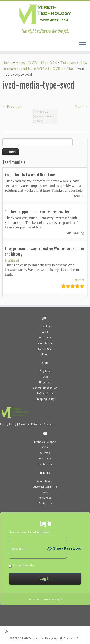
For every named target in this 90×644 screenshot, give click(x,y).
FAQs (45, 377)
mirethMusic (45, 343)
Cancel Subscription (45, 388)
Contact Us (45, 464)
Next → (81, 106)
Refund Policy (45, 393)
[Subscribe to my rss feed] (8, 631)
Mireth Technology (31, 638)
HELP (45, 434)
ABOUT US (45, 473)
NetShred (12, 260)
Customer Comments (45, 487)
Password (16, 549)
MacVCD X (45, 338)
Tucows (79, 280)
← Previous (12, 106)
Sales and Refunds (30, 424)
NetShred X (45, 349)
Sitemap (45, 453)
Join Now (34, 599)
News (45, 492)
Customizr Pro (72, 638)
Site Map (49, 424)
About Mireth (45, 481)
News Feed (45, 498)
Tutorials (68, 62)
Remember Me (21, 565)
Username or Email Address (29, 532)
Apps (20, 62)
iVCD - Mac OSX (43, 62)
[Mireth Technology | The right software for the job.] (45, 15)
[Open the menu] (82, 43)
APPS (45, 318)
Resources (45, 458)
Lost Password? (52, 599)
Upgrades (45, 382)
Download (45, 326)
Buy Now (45, 371)
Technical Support (45, 442)
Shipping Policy (45, 399)
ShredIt (45, 354)
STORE (45, 363)
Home (7, 62)
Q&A (45, 447)
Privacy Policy (8, 424)
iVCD (45, 332)
